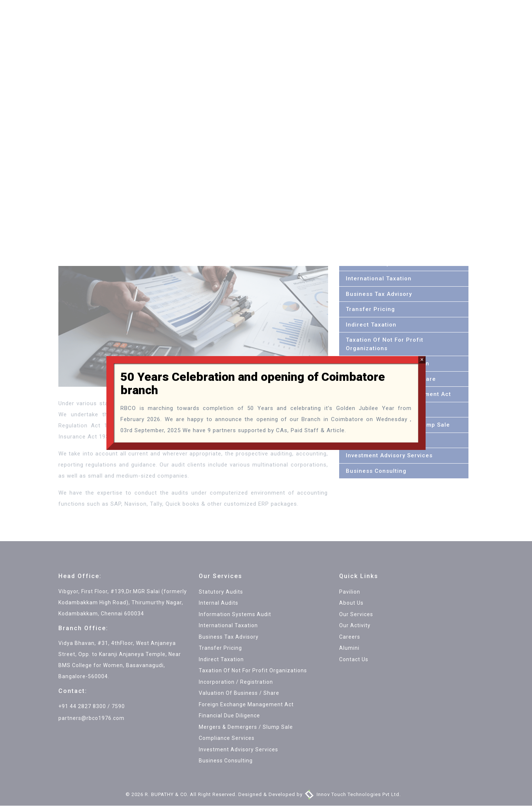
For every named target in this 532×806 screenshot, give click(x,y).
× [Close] (422, 360)
